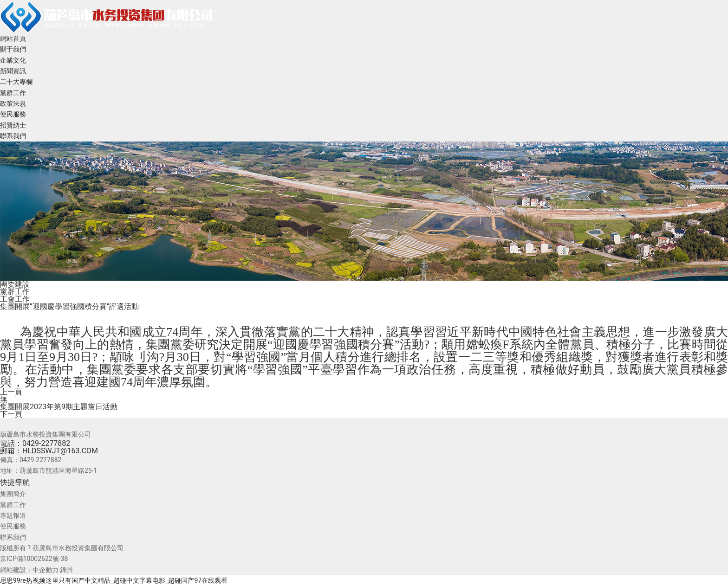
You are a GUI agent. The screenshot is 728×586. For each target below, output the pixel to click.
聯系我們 (13, 537)
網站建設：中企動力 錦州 (36, 570)
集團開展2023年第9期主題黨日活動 (59, 407)
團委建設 (15, 284)
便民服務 (13, 526)
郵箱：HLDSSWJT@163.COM (49, 451)
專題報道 (13, 515)
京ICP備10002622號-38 (34, 559)
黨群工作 (15, 292)
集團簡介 (13, 494)
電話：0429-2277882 (35, 443)
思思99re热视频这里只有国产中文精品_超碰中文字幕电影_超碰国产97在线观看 (114, 580)
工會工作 (15, 299)
